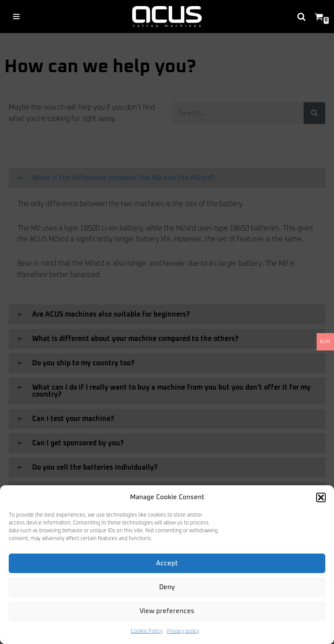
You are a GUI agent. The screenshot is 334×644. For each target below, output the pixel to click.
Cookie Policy (147, 631)
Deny (167, 587)
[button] (321, 497)
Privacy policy (183, 631)
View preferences (167, 611)
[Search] (301, 17)
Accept (167, 563)
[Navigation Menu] (16, 17)
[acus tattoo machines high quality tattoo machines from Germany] (167, 17)
